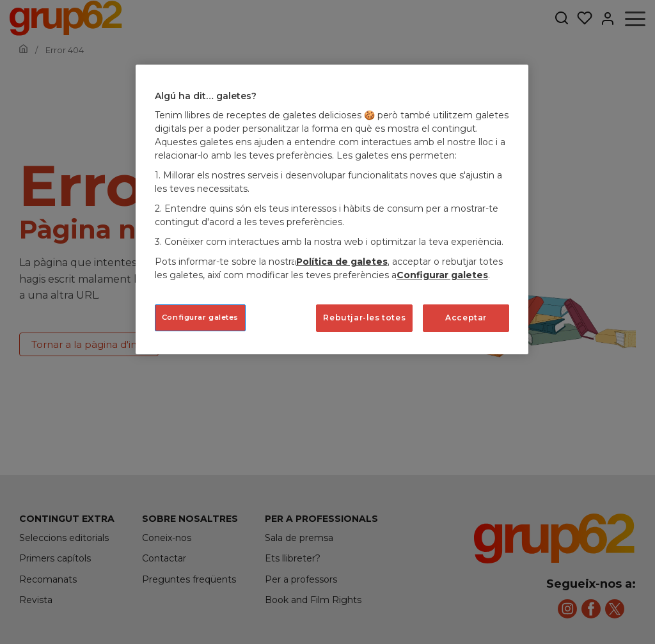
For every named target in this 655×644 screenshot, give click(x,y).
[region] (332, 209)
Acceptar (466, 318)
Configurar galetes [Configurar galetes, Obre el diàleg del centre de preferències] (200, 317)
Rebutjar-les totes (364, 318)
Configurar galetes (442, 275)
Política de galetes (342, 262)
